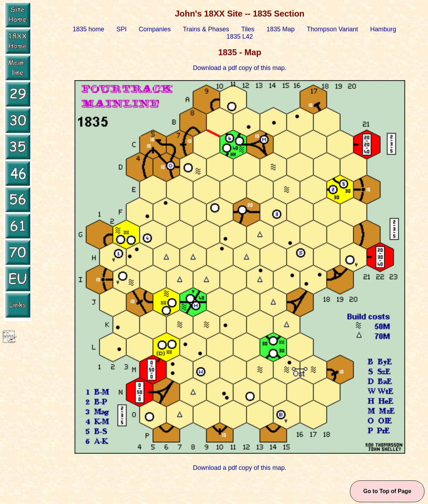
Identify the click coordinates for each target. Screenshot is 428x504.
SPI (122, 29)
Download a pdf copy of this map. (239, 68)
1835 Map (281, 29)
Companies (155, 29)
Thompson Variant (332, 29)
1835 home (88, 29)
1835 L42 (240, 37)
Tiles (248, 29)
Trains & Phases (206, 29)
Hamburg (383, 29)
